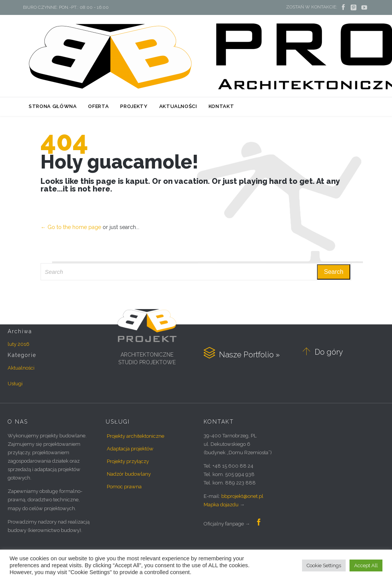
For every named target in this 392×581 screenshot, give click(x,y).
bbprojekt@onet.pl (242, 496)
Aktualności (21, 368)
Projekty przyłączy (128, 461)
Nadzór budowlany (129, 474)
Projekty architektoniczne (136, 436)
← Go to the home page (71, 227)
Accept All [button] (366, 565)
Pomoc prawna (124, 487)
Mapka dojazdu (221, 505)
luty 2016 (19, 344)
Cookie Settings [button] (324, 565)
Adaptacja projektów (130, 449)
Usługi (15, 384)
